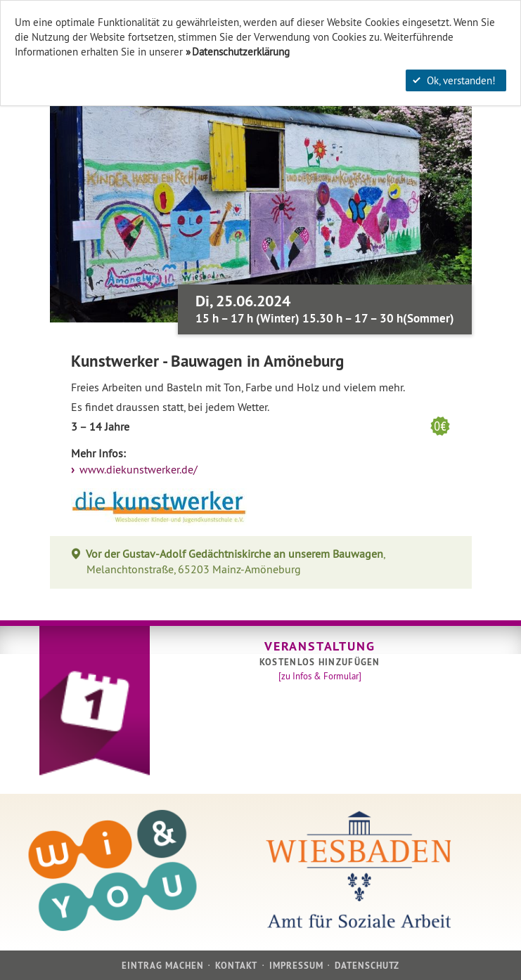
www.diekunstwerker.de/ (137, 470)
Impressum (296, 966)
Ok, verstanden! (454, 80)
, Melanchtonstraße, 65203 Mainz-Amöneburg (236, 562)
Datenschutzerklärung (241, 52)
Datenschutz (367, 966)
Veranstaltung (320, 646)
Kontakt (236, 966)
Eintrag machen (163, 966)
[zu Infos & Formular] (320, 676)
